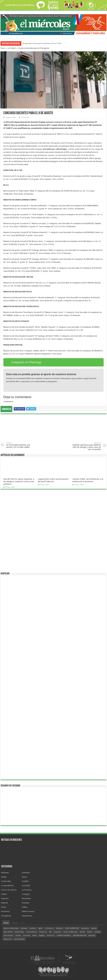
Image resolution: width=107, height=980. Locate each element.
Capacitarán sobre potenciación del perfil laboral (53, 480)
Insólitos (25, 881)
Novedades (26, 898)
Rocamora (59, 928)
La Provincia (27, 890)
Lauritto (18, 936)
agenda (94, 928)
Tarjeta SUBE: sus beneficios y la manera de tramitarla (88, 480)
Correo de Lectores (9, 890)
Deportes (5, 898)
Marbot (90, 932)
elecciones (51, 936)
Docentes (27, 936)
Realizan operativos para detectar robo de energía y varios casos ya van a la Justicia (87, 446)
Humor (25, 877)
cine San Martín (19, 939)
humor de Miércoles (70, 932)
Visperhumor (27, 916)
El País (4, 907)
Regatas (42, 936)
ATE (50, 932)
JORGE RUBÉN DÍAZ (72, 928)
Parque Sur (43, 932)
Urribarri (98, 932)
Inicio (3, 48)
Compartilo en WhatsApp (26, 362)
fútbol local (8, 939)
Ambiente (5, 873)
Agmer (40, 928)
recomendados (31, 932)
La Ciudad (11, 48)
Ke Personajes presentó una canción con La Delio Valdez (20, 445)
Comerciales (6, 881)
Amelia (4, 877)
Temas (6, 923)
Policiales (26, 903)
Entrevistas (5, 911)
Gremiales (26, 873)
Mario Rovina (8, 932)
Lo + (23, 923)
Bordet (82, 932)
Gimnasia (24, 928)
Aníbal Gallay (19, 932)
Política (25, 907)
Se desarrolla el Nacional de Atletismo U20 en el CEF (42, 43)
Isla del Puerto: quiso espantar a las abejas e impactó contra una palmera (19, 482)
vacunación (85, 928)
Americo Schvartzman (11, 928)
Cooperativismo (8, 886)
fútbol (35, 936)
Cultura (4, 894)
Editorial (4, 903)
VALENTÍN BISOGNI (80, 936)
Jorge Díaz (57, 932)
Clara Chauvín (8, 936)
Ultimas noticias (28, 911)
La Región (26, 894)
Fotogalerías (6, 916)
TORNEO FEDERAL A (64, 936)
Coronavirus (49, 928)
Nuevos (15, 923)
